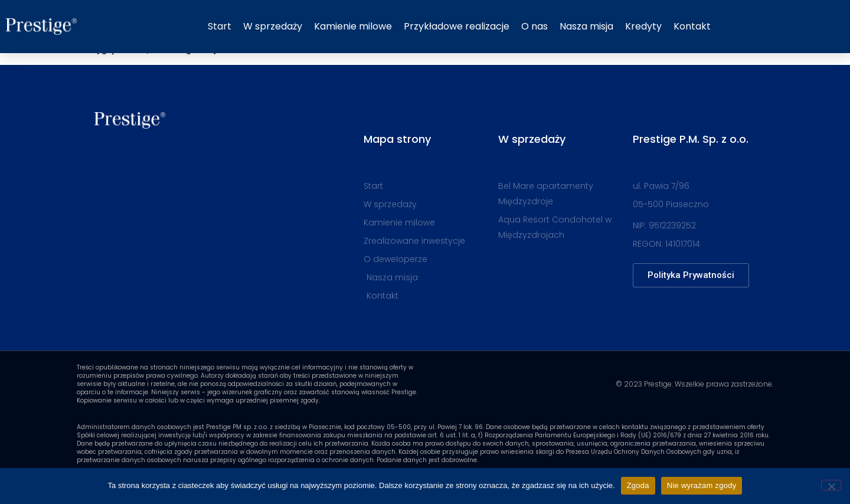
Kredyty (643, 26)
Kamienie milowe (353, 26)
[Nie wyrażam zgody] (831, 485)
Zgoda (638, 485)
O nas (534, 26)
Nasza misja (586, 26)
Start (220, 26)
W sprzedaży (273, 26)
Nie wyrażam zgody (702, 485)
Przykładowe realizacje (457, 26)
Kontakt (692, 26)
